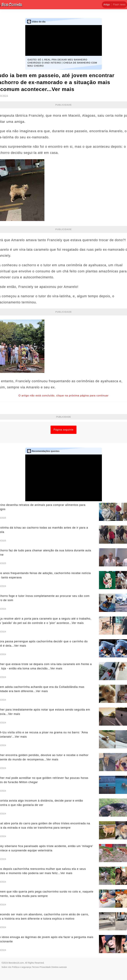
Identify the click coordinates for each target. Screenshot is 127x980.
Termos (35, 967)
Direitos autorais (59, 967)
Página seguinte (64, 430)
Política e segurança (22, 967)
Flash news (119, 5)
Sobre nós (6, 967)
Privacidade (45, 967)
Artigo (107, 5)
